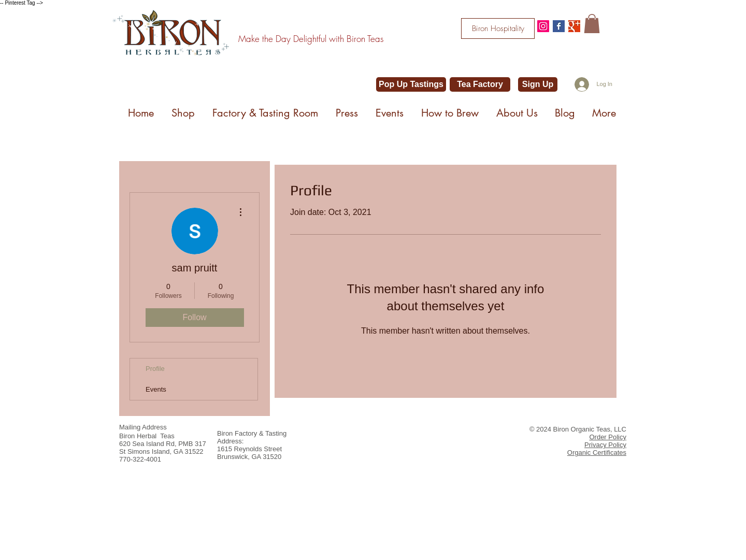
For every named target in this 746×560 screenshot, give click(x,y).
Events (156, 389)
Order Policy (608, 437)
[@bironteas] (543, 26)
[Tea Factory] (480, 84)
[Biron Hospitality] (498, 28)
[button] (592, 24)
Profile (155, 369)
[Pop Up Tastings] (411, 84)
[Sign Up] (538, 84)
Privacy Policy (605, 445)
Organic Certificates (597, 453)
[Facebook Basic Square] (559, 26)
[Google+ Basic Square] (574, 26)
